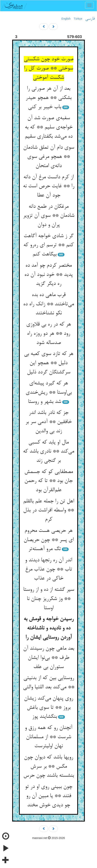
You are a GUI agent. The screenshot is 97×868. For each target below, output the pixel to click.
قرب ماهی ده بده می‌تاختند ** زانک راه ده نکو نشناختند (48, 304)
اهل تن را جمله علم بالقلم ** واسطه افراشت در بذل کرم (49, 511)
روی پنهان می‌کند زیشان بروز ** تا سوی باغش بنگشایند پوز (48, 708)
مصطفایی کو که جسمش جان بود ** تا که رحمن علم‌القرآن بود (49, 481)
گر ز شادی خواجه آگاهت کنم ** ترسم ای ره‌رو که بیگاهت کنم (48, 245)
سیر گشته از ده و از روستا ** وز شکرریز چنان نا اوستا (49, 599)
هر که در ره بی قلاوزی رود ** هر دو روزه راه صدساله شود (48, 334)
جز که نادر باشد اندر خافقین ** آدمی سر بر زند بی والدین (48, 422)
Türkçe (78, 19)
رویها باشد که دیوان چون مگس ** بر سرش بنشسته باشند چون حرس (49, 767)
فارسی (90, 19)
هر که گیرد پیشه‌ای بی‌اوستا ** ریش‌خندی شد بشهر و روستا (49, 393)
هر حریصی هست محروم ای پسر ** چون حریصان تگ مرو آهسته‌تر (49, 540)
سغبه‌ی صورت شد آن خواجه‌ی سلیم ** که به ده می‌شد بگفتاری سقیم (49, 127)
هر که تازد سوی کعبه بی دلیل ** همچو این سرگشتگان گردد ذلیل (49, 363)
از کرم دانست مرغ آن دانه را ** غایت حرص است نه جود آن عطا (49, 186)
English (66, 19)
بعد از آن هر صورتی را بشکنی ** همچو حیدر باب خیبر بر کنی (48, 98)
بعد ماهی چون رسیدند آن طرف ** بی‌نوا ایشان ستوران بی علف (49, 658)
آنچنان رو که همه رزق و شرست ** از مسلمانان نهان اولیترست (48, 737)
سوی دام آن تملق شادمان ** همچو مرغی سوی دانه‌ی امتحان (49, 157)
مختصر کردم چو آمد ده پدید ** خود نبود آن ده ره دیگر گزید (48, 275)
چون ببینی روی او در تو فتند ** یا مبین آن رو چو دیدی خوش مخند (49, 796)
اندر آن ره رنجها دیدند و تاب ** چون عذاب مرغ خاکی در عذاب (48, 569)
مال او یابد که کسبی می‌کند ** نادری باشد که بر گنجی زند (48, 452)
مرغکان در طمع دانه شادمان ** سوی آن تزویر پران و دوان (49, 216)
